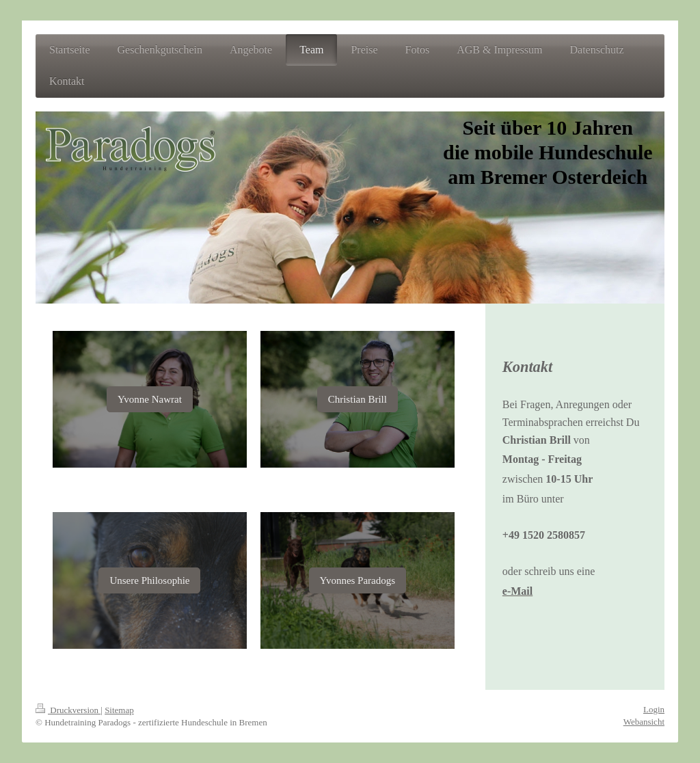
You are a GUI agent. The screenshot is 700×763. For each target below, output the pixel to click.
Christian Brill (358, 399)
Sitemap (119, 710)
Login (654, 709)
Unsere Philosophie (149, 580)
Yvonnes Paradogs (358, 580)
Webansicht (644, 722)
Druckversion (68, 710)
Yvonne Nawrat (150, 399)
